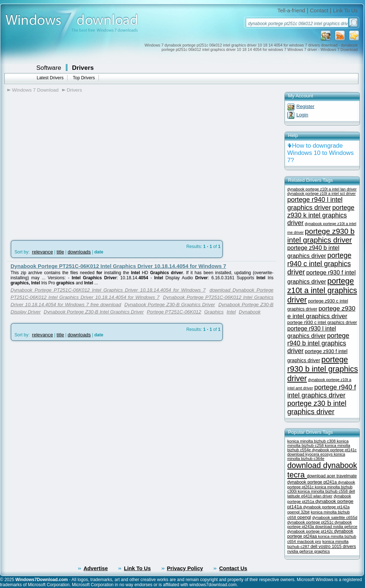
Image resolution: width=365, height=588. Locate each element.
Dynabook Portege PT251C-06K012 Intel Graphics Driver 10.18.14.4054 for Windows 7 (118, 266)
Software (49, 68)
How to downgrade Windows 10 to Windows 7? (321, 153)
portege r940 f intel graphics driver (322, 391)
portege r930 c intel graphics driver (322, 323)
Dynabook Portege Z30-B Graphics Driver (170, 305)
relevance (42, 252)
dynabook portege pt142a (327, 507)
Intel (231, 312)
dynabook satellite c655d (335, 517)
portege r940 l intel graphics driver (315, 203)
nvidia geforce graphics (309, 551)
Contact (319, 11)
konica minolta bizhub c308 (312, 441)
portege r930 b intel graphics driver (323, 369)
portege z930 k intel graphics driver (321, 215)
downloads (79, 252)
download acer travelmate (332, 476)
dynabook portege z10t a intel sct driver (321, 193)
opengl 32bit (298, 512)
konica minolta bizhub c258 (318, 443)
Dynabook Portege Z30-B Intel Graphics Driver (94, 312)
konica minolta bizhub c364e (316, 456)
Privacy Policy (185, 568)
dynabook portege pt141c (334, 450)
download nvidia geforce (336, 527)
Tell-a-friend (291, 11)
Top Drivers (84, 78)
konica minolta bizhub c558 (323, 491)
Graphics (214, 312)
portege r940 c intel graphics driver (319, 264)
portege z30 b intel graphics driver (317, 407)
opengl (304, 517)
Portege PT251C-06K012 (174, 312)
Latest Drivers (50, 78)
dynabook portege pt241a (313, 482)
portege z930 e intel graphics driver (321, 312)
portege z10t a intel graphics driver (322, 290)
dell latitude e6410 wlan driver (321, 494)
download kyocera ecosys (311, 454)
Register (305, 106)
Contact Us (233, 568)
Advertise (96, 568)
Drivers (83, 68)
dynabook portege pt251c (311, 522)
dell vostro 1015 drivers (333, 547)
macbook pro (309, 541)
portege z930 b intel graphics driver (321, 235)
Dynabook (250, 312)
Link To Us (345, 11)
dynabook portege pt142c (311, 531)
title (60, 252)
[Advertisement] (68, 170)
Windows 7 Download (35, 90)
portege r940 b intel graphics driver (318, 343)
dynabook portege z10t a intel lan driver (322, 189)
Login (302, 115)
